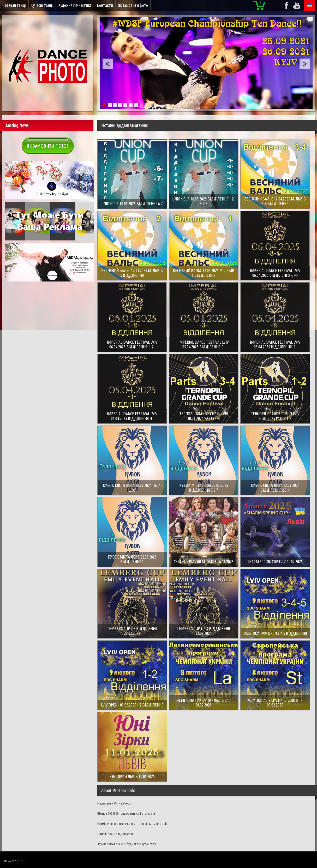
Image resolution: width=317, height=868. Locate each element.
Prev (108, 64)
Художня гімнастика (75, 5)
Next (305, 64)
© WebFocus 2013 (16, 861)
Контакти (105, 5)
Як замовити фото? (48, 146)
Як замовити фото (133, 5)
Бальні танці (15, 5)
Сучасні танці (42, 5)
